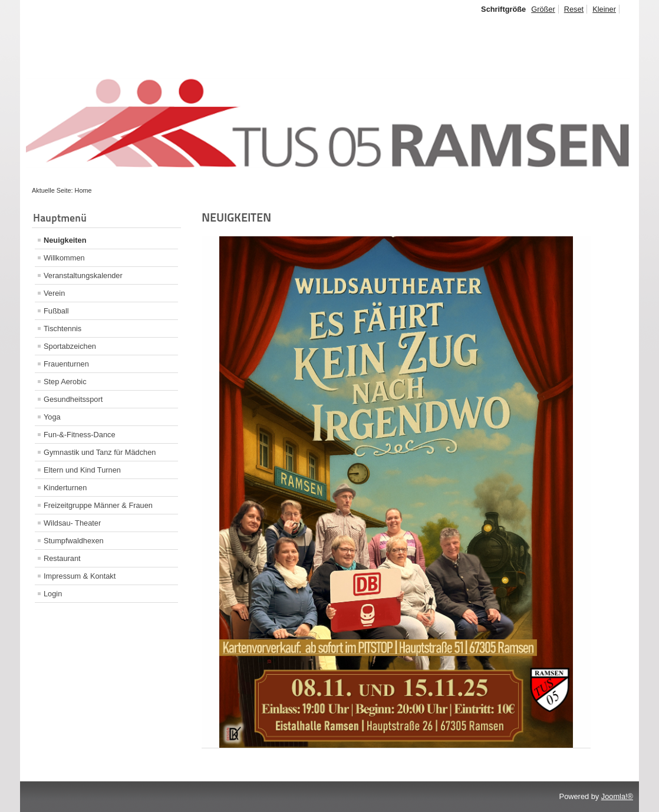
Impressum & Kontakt (80, 576)
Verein (54, 293)
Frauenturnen (66, 364)
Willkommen (64, 258)
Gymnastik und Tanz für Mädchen (100, 452)
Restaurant (62, 558)
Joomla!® (617, 796)
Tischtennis (62, 329)
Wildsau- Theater (72, 523)
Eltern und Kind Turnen (82, 470)
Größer (543, 9)
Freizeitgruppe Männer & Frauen (98, 505)
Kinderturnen (65, 488)
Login (53, 594)
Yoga (52, 417)
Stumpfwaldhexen (74, 541)
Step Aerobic (65, 382)
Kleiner (604, 9)
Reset (574, 9)
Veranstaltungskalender (83, 275)
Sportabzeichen (70, 346)
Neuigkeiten (65, 240)
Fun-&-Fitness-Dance (80, 435)
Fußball (56, 311)
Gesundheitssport (73, 399)
